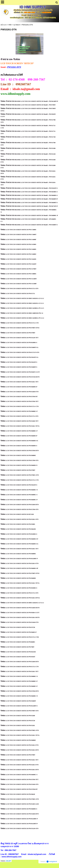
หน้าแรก (4, 25)
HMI (10, 25)
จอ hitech (17, 25)
